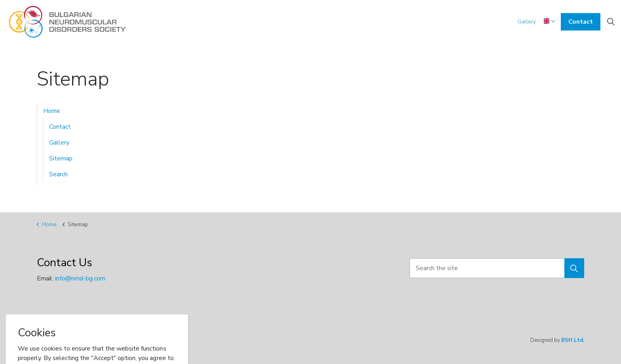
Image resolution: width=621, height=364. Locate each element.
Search (58, 174)
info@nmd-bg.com (80, 278)
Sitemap (61, 158)
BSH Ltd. (573, 340)
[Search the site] (497, 268)
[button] (574, 268)
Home (52, 111)
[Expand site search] (611, 22)
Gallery (527, 22)
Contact (581, 22)
